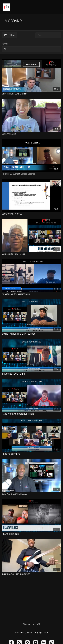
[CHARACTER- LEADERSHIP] (31, 94)
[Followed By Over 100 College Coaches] (31, 174)
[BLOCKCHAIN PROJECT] (31, 214)
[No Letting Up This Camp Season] (31, 294)
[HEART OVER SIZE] (31, 534)
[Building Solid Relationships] (31, 254)
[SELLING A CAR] (31, 134)
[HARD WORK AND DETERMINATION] (31, 414)
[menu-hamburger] (58, 7)
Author (5, 44)
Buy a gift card (41, 633)
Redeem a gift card (24, 633)
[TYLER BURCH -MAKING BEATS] (31, 574)
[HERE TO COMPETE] (31, 454)
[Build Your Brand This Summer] (31, 494)
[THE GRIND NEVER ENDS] (31, 374)
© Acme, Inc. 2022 (31, 624)
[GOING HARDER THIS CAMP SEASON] (31, 334)
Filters (10, 35)
